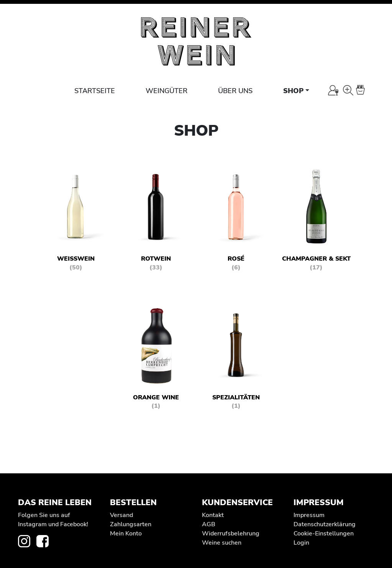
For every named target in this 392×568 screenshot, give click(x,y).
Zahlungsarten (131, 524)
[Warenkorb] (365, 90)
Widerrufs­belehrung (231, 534)
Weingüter (166, 91)
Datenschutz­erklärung (325, 524)
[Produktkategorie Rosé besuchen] (236, 222)
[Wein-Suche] (348, 90)
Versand (121, 515)
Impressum (309, 515)
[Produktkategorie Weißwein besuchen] (76, 222)
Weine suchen (222, 543)
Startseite (95, 91)
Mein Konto (126, 534)
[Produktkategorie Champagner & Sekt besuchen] (316, 222)
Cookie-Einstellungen (324, 534)
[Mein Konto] (333, 90)
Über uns (235, 91)
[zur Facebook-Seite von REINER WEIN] (46, 541)
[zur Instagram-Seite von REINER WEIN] (27, 541)
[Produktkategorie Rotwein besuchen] (156, 222)
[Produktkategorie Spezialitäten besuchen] (236, 360)
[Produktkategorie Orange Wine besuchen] (156, 360)
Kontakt (213, 515)
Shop (293, 91)
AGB (209, 524)
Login (301, 543)
